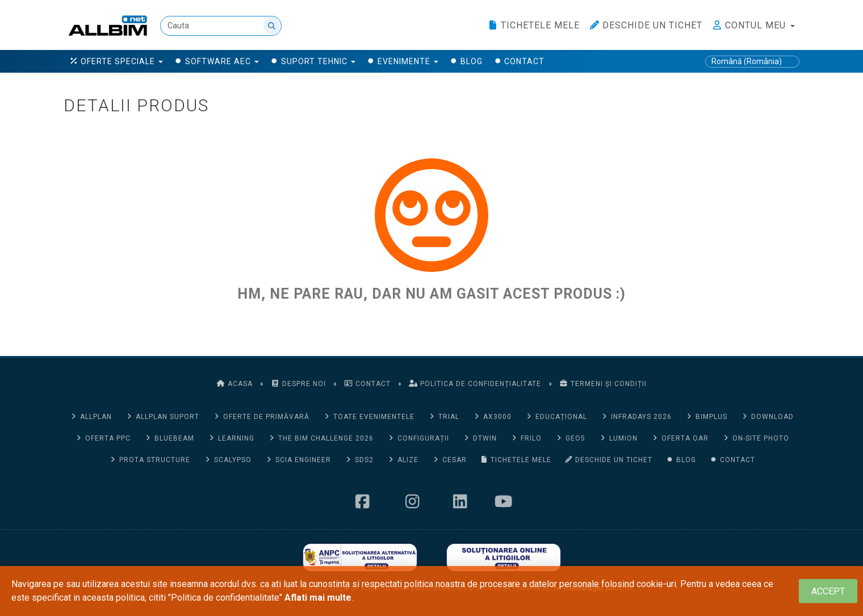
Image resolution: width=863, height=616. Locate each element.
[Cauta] (221, 26)
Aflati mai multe (318, 598)
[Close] (828, 591)
